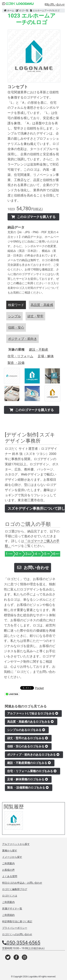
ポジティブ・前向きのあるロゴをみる (33, 755)
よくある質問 (10, 876)
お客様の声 (8, 870)
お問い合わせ (55, 5)
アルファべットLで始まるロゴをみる (33, 713)
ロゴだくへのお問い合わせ (17, 934)
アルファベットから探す (16, 844)
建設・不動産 (39, 350)
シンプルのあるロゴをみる (26, 730)
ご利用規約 (8, 915)
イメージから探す (12, 857)
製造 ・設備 (16, 363)
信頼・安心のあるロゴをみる (28, 746)
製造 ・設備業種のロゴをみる (28, 788)
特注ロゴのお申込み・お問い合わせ (22, 883)
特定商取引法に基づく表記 (17, 921)
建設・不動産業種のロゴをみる (29, 763)
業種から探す (10, 851)
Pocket (39, 688)
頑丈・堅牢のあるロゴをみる (28, 738)
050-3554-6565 (23, 943)
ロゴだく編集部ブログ (15, 889)
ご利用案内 (8, 863)
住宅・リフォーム (20, 356)
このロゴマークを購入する (33, 217)
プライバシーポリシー (15, 928)
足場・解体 (46, 356)
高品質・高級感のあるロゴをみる (30, 722)
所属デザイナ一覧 (12, 909)
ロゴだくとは (10, 896)
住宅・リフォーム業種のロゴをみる (32, 771)
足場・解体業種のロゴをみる (28, 779)
